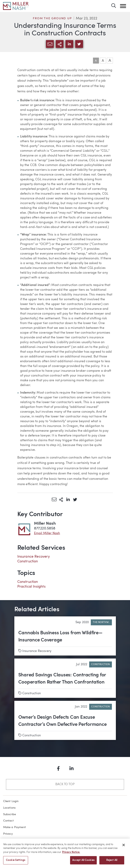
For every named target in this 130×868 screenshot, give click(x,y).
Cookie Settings (16, 862)
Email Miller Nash (47, 533)
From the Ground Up (52, 19)
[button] (123, 6)
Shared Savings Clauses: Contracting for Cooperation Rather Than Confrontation (62, 679)
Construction (28, 561)
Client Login (11, 801)
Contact (8, 821)
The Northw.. (101, 622)
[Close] (124, 847)
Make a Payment (15, 827)
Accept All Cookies (83, 862)
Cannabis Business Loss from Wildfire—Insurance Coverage (60, 637)
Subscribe (10, 814)
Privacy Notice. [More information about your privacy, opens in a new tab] (71, 854)
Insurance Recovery (34, 557)
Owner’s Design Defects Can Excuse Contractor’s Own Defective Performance (63, 721)
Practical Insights (31, 587)
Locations (9, 808)
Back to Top (65, 784)
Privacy (8, 834)
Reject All (112, 862)
